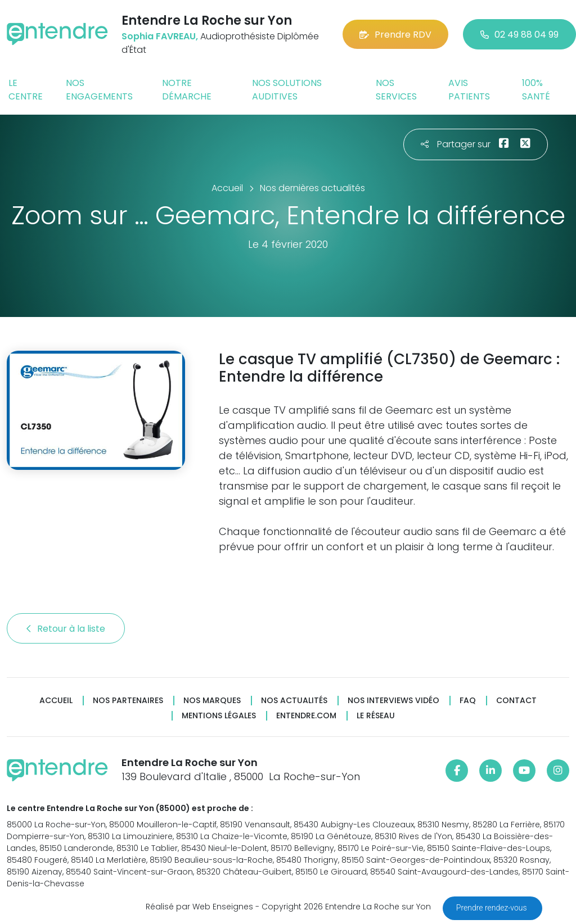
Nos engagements (99, 90)
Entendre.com (306, 716)
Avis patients (469, 90)
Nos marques (212, 701)
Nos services (396, 90)
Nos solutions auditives (287, 90)
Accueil (56, 701)
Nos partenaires (128, 701)
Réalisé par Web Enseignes (199, 907)
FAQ (468, 701)
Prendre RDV (395, 35)
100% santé (536, 90)
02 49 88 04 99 (519, 35)
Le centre (26, 90)
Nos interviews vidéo (393, 701)
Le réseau (376, 716)
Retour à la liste (66, 629)
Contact (516, 701)
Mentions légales (219, 716)
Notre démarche (187, 90)
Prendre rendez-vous (492, 908)
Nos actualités (294, 701)
